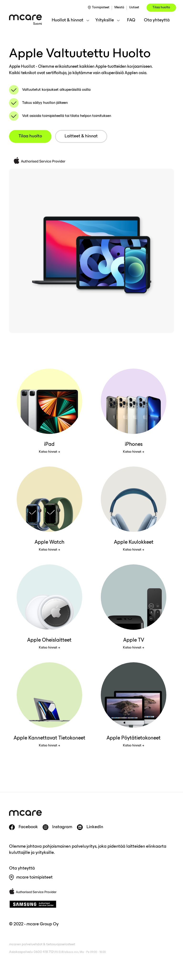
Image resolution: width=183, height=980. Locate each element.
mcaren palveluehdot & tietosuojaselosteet (42, 944)
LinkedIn (95, 827)
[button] (70, 20)
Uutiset (134, 7)
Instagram (62, 827)
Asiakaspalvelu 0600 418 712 (57, 952)
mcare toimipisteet (34, 877)
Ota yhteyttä (157, 20)
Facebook (28, 827)
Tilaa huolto (161, 7)
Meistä (119, 7)
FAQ (131, 20)
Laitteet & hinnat (81, 136)
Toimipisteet (101, 7)
